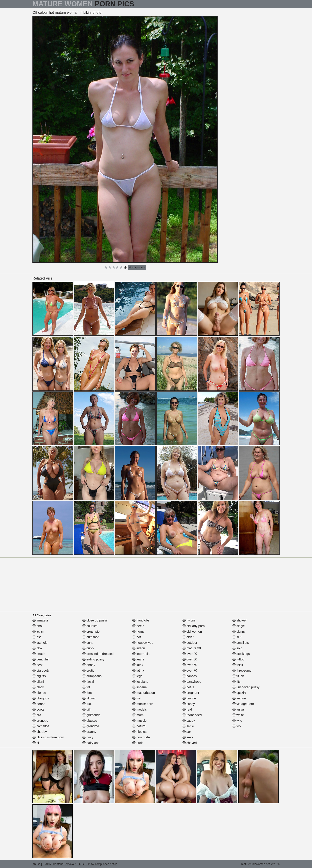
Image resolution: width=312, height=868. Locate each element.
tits (236, 682)
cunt (87, 643)
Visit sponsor (137, 267)
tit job (238, 676)
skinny (239, 632)
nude (138, 743)
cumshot (90, 637)
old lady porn (194, 626)
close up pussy (95, 620)
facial (88, 682)
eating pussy (93, 659)
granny (89, 732)
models (139, 709)
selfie (188, 726)
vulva (238, 709)
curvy (88, 648)
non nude (141, 737)
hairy (88, 737)
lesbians (140, 682)
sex (187, 732)
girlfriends (91, 715)
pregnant (191, 693)
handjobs (141, 620)
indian (139, 648)
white (238, 715)
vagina (239, 698)
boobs (39, 704)
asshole (40, 643)
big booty (41, 670)
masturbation (144, 693)
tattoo (238, 659)
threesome (242, 670)
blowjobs (41, 698)
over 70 (190, 670)
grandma (91, 726)
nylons (189, 620)
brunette (40, 721)
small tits (241, 643)
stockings (241, 654)
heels (138, 626)
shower (240, 620)
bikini (38, 682)
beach (39, 654)
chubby (40, 732)
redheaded (192, 715)
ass (37, 637)
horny (138, 632)
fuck (87, 704)
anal (38, 626)
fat (86, 687)
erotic (88, 670)
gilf (86, 709)
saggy (189, 721)
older (188, 637)
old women (192, 632)
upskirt (239, 693)
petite (188, 687)
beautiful (40, 659)
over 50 (190, 659)
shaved (190, 743)
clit (36, 743)
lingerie (139, 687)
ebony (89, 665)
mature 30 (192, 648)
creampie (91, 632)
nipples (139, 732)
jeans (138, 659)
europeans (92, 676)
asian (38, 632)
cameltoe (41, 726)
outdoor (190, 643)
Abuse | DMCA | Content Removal (53, 864)
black (38, 687)
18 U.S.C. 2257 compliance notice (96, 864)
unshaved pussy (246, 687)
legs (137, 676)
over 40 (190, 654)
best (38, 665)
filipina (89, 698)
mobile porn (143, 704)
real (187, 709)
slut (237, 637)
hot (137, 637)
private (189, 698)
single (239, 626)
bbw (37, 648)
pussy (189, 704)
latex (138, 665)
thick (238, 665)
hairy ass (91, 743)
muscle (139, 721)
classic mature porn (48, 737)
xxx (237, 726)
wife (237, 721)
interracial (141, 654)
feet (87, 693)
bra (37, 715)
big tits (39, 676)
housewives (143, 643)
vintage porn (243, 704)
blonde (39, 693)
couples (90, 626)
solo (237, 648)
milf (137, 698)
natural (139, 726)
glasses (90, 721)
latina (138, 670)
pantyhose (192, 682)
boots (38, 709)
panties (190, 676)
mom (138, 715)
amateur (40, 620)
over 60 (190, 665)
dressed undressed (98, 654)
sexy (188, 737)
